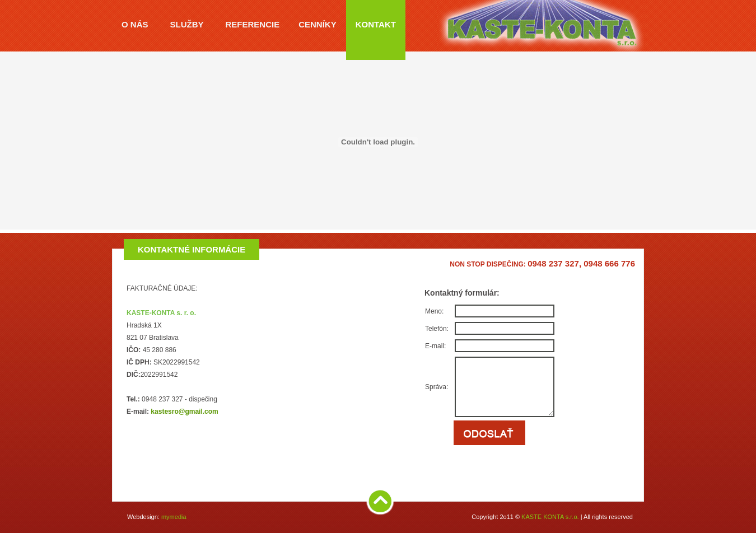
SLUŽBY (187, 24)
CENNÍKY (318, 24)
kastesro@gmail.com (184, 412)
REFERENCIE (253, 24)
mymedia (174, 517)
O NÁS (135, 24)
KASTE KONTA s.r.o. (550, 517)
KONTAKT (376, 24)
